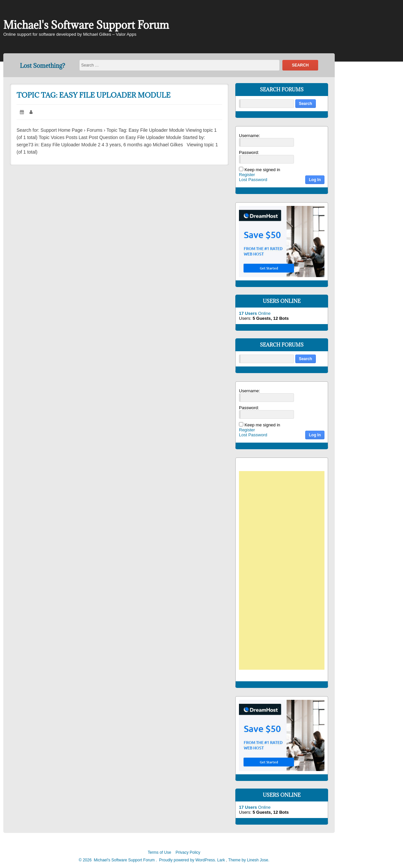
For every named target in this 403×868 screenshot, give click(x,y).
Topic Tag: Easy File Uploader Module (93, 95)
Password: (249, 152)
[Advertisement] (285, 571)
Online (255, 313)
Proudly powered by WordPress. (188, 860)
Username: (250, 136)
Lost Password (253, 180)
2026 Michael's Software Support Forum (118, 860)
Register (247, 175)
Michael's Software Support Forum (86, 25)
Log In (315, 180)
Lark (222, 860)
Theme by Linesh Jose (249, 860)
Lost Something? (42, 66)
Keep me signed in (262, 170)
